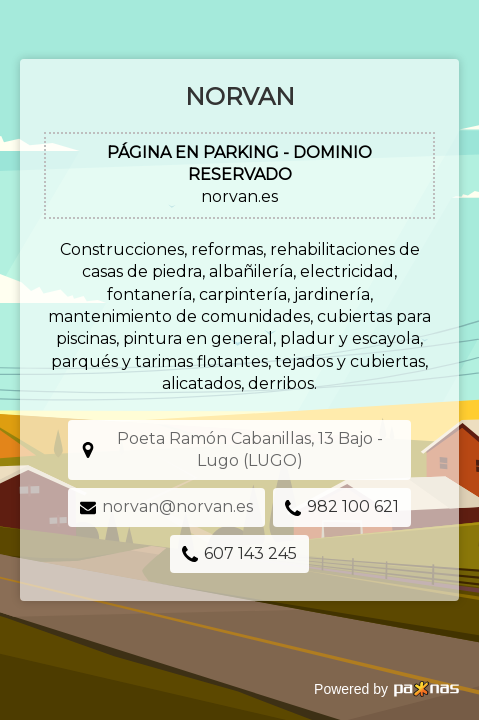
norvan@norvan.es (177, 506)
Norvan (240, 96)
